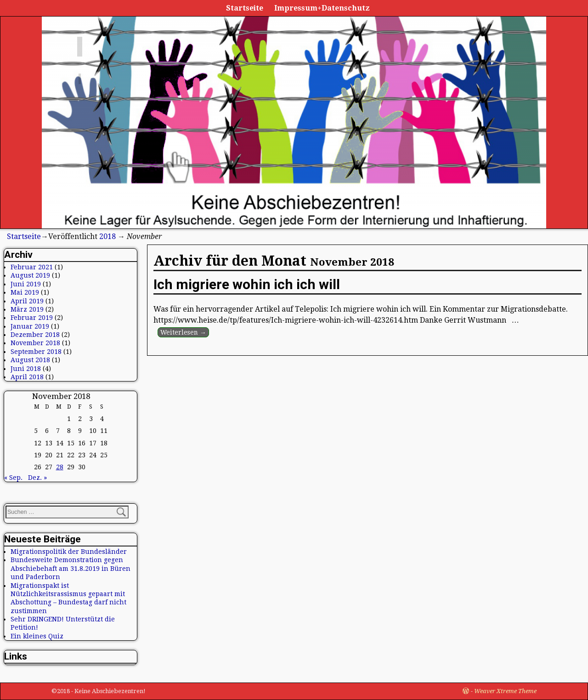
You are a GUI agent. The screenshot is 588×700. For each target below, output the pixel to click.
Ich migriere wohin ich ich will (247, 284)
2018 (107, 236)
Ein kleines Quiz (37, 636)
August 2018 (30, 360)
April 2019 (27, 301)
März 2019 (27, 309)
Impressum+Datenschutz (322, 8)
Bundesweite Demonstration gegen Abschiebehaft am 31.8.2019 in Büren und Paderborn (71, 568)
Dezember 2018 (35, 335)
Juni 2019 (26, 284)
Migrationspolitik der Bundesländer (69, 552)
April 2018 (27, 377)
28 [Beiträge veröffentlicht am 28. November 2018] (60, 467)
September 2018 (36, 352)
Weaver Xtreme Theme (505, 691)
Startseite (245, 8)
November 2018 (35, 343)
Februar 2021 (32, 267)
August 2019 (30, 275)
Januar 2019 (30, 326)
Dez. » (37, 478)
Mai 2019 (25, 292)
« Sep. (13, 478)
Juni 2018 (26, 369)
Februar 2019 (32, 318)
